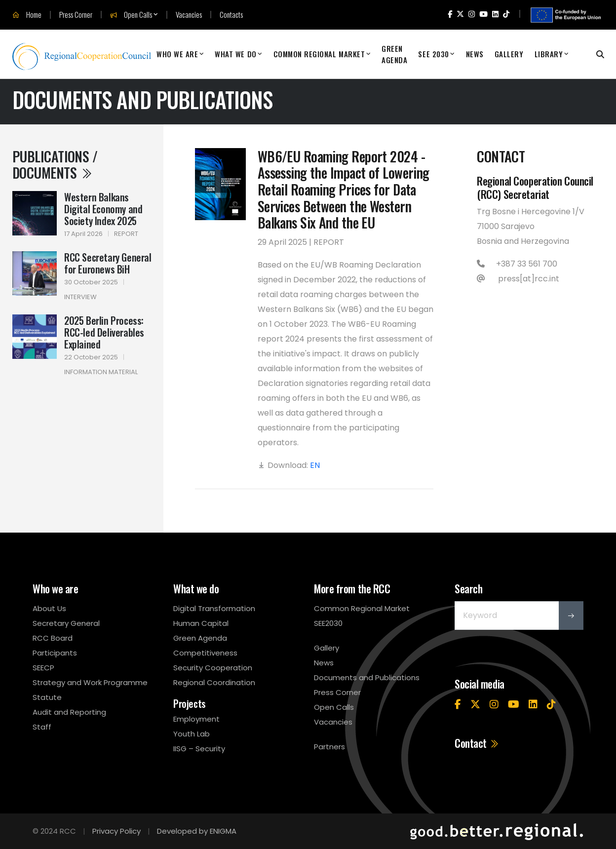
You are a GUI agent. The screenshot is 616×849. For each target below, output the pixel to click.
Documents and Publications (367, 677)
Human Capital (201, 623)
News (475, 54)
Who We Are (177, 54)
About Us (49, 608)
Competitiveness (205, 653)
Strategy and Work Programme (90, 682)
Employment (196, 719)
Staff (42, 727)
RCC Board (53, 638)
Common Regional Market (319, 54)
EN (315, 465)
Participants (55, 653)
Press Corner (76, 15)
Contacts (231, 15)
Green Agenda (394, 54)
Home (27, 15)
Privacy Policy (116, 831)
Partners (329, 747)
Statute (47, 697)
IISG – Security (199, 749)
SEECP (43, 668)
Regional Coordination (214, 682)
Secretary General (66, 623)
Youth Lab (192, 734)
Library (549, 54)
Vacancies (189, 15)
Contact (477, 743)
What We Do (235, 54)
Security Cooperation (213, 668)
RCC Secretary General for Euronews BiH (108, 263)
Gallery (509, 54)
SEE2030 (328, 623)
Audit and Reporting (69, 712)
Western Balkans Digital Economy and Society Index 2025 (103, 209)
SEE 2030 (433, 54)
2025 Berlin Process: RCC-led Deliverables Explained (104, 332)
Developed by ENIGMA (197, 831)
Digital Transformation (214, 608)
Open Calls (131, 15)
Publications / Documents (55, 165)
